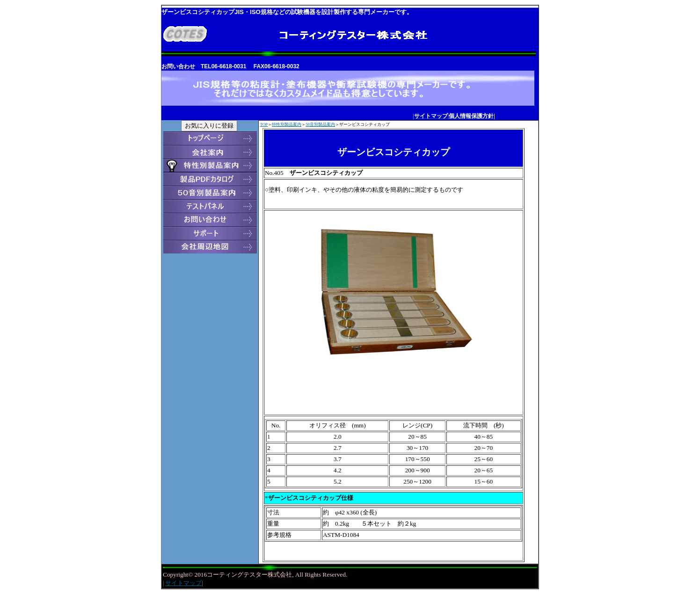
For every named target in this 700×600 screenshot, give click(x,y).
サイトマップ (183, 583)
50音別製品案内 (320, 124)
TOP (264, 124)
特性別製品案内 (287, 124)
